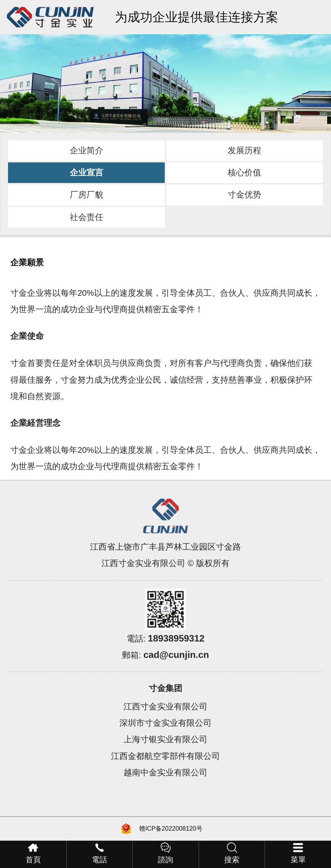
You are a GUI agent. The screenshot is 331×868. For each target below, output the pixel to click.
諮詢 (165, 860)
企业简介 (87, 150)
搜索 (232, 860)
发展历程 (244, 150)
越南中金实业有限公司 (165, 786)
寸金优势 (244, 195)
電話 (100, 860)
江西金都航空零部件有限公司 (165, 769)
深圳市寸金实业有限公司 (165, 736)
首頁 (33, 860)
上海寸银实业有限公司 (165, 753)
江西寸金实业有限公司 (165, 720)
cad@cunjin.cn (176, 668)
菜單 (298, 860)
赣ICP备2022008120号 (171, 828)
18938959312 (176, 652)
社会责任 (87, 217)
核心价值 (244, 172)
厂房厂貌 (87, 195)
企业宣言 (87, 172)
